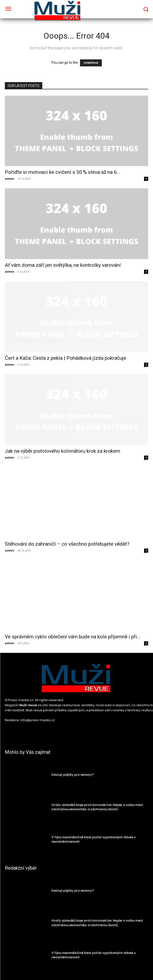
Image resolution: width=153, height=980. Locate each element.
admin (10, 179)
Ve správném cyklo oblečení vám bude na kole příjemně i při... (73, 637)
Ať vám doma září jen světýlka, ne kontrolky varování (63, 265)
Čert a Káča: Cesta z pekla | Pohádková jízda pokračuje (66, 358)
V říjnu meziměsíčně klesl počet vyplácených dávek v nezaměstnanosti (94, 839)
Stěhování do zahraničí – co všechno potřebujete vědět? (67, 544)
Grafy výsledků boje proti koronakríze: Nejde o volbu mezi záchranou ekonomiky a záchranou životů (97, 807)
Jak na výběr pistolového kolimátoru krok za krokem (62, 451)
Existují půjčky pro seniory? (73, 775)
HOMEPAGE (91, 63)
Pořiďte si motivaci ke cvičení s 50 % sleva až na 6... (63, 172)
